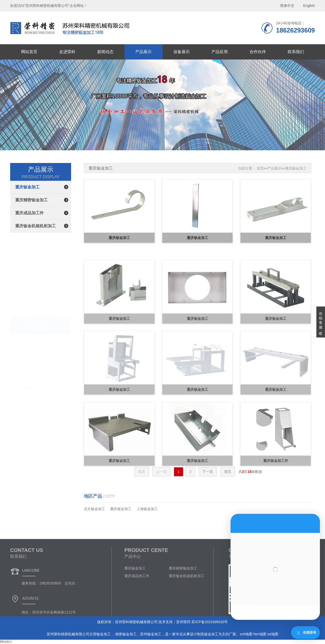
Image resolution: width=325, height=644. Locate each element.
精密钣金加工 (126, 634)
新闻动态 (105, 52)
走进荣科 (67, 52)
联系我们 (296, 52)
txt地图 (273, 634)
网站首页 (29, 52)
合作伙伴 (258, 52)
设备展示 (182, 52)
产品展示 (143, 52)
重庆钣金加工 (27, 187)
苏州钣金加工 (151, 634)
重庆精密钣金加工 (31, 200)
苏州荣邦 (183, 622)
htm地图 (260, 634)
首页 (260, 168)
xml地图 (246, 634)
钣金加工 (104, 634)
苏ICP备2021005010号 (210, 622)
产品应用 (220, 52)
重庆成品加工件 (29, 213)
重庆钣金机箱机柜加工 (36, 226)
